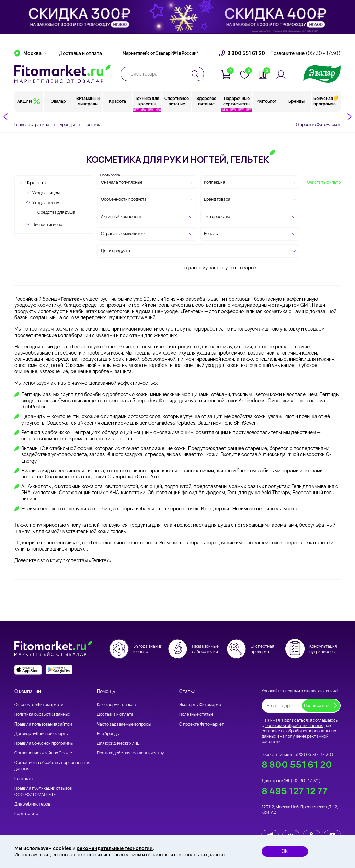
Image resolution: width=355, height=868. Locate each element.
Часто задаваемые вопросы (124, 724)
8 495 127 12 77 (295, 791)
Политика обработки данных (42, 714)
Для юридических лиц (118, 743)
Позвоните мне (305, 53)
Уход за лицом (46, 193)
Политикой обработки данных (294, 725)
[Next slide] (349, 117)
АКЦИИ (25, 101)
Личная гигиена (47, 225)
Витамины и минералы (88, 101)
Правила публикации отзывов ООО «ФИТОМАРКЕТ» (43, 791)
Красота (117, 101)
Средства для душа (56, 212)
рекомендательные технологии (115, 848)
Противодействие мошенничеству (130, 753)
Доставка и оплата (81, 53)
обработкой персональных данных (186, 854)
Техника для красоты (147, 101)
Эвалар (58, 101)
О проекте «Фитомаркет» (39, 704)
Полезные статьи (196, 714)
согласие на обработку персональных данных (299, 734)
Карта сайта (26, 814)
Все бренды (108, 734)
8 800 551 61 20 (246, 53)
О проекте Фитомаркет (318, 124)
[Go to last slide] (6, 117)
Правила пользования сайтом (43, 724)
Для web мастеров (32, 804)
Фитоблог (267, 101)
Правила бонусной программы (44, 743)
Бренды (296, 101)
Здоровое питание (206, 101)
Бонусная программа (325, 101)
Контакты (24, 779)
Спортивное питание (177, 101)
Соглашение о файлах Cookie (43, 753)
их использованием (119, 854)
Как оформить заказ (116, 704)
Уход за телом (46, 203)
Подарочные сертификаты (237, 101)
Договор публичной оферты (41, 734)
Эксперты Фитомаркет (201, 704)
